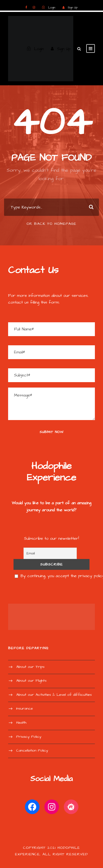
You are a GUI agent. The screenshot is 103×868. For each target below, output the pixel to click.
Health (21, 723)
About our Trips (30, 667)
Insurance (25, 709)
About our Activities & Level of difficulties (54, 695)
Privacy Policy (29, 737)
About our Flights (31, 681)
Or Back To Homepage (51, 224)
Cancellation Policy (32, 750)
